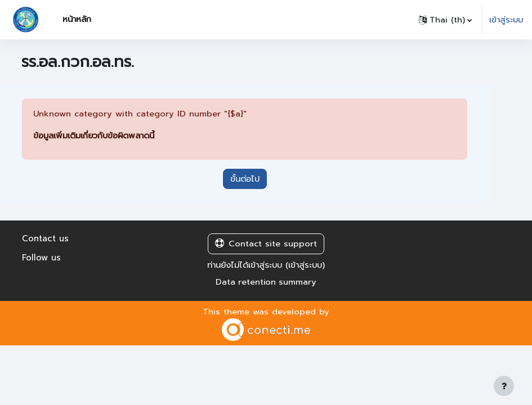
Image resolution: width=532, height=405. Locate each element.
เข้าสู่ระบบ (506, 20)
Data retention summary (266, 282)
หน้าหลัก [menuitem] (77, 19)
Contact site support (266, 244)
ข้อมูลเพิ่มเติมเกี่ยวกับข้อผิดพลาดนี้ (94, 136)
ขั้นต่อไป (245, 179)
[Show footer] (504, 386)
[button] (445, 20)
